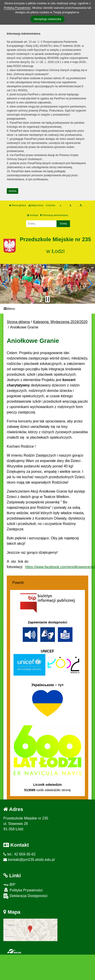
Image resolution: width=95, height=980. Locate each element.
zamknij (13, 191)
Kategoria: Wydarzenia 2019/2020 (60, 322)
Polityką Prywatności (17, 8)
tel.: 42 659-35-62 (19, 854)
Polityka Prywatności (23, 890)
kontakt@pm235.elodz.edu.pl (29, 860)
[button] (5, 284)
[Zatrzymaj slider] (47, 299)
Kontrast (33, 215)
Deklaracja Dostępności (25, 896)
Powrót (18, 583)
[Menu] (47, 309)
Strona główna (18, 205)
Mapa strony (36, 205)
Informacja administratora (54, 215)
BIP (9, 885)
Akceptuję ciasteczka (47, 19)
